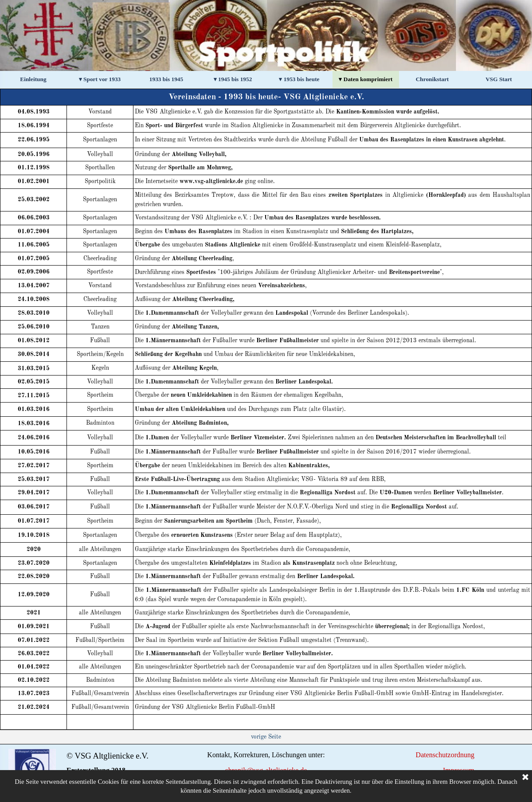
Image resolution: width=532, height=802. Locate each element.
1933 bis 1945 (166, 79)
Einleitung (33, 79)
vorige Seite (266, 737)
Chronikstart (432, 79)
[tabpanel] (266, 409)
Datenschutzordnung (445, 755)
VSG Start (499, 79)
